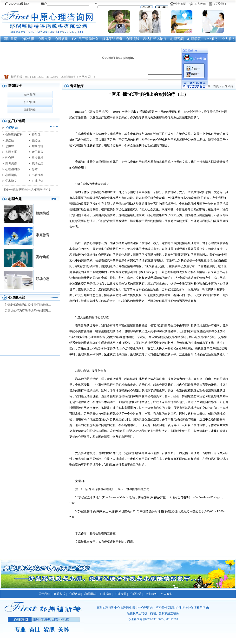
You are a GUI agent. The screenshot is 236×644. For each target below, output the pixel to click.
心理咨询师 (13, 169)
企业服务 (211, 39)
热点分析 (38, 158)
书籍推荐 (38, 175)
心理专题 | (121, 594)
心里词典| (21, 190)
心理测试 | (91, 594)
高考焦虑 (11, 163)
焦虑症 (10, 140)
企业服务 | (152, 594)
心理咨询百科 (14, 135)
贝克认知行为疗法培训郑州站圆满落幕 (29, 311)
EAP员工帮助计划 (85, 39)
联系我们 (220, 4)
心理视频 (177, 39)
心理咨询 (62, 39)
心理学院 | (136, 594)
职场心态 (38, 163)
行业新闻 (30, 102)
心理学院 (194, 39)
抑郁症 (36, 135)
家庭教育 (43, 235)
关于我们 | (45, 594)
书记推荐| (34, 190)
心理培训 (38, 181)
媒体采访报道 (112, 39)
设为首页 (180, 4)
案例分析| (9, 190)
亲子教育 (38, 152)
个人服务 (228, 39)
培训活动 (30, 110)
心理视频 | (106, 594)
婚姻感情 (38, 146)
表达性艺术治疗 (155, 39)
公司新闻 (30, 94)
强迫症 (36, 140)
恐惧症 (10, 146)
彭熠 (35, 169)
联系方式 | (60, 594)
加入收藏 (200, 4)
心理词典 (11, 175)
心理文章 (45, 39)
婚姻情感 (43, 213)
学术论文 (11, 181)
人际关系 (11, 152)
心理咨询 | (75, 594)
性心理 (10, 158)
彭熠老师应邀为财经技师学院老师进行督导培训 (29, 305)
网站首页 (10, 39)
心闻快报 (27, 39)
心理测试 (133, 39)
